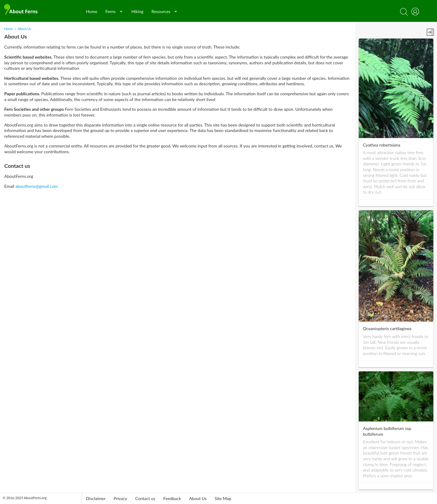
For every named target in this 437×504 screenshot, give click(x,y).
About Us (24, 29)
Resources (164, 11)
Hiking (137, 11)
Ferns (114, 11)
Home (91, 11)
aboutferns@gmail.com (37, 186)
